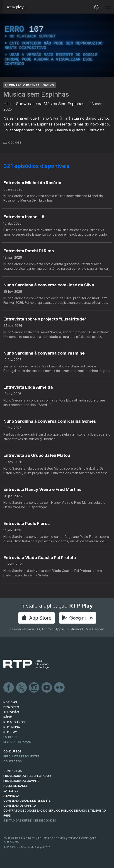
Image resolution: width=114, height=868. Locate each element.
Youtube (47, 688)
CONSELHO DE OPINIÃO (20, 806)
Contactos (13, 761)
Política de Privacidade (19, 838)
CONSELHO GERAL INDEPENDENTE (27, 801)
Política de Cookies (51, 838)
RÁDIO (8, 717)
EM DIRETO (11, 737)
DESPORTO (11, 707)
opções (12, 142)
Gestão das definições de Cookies (30, 820)
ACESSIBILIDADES (16, 786)
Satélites (11, 791)
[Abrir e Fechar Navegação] (108, 7)
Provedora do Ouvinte (21, 781)
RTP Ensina (12, 727)
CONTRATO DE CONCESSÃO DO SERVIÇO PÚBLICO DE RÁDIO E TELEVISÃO (55, 811)
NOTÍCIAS (10, 702)
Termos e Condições (82, 838)
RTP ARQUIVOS (14, 722)
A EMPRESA (11, 796)
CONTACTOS (13, 771)
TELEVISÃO (11, 712)
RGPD (7, 816)
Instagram (34, 688)
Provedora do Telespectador (27, 776)
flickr (60, 688)
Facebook (9, 688)
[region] (57, 45)
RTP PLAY (10, 732)
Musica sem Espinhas (36, 94)
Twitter (22, 688)
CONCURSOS (12, 751)
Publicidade (11, 842)
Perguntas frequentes (21, 756)
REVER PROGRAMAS (17, 742)
